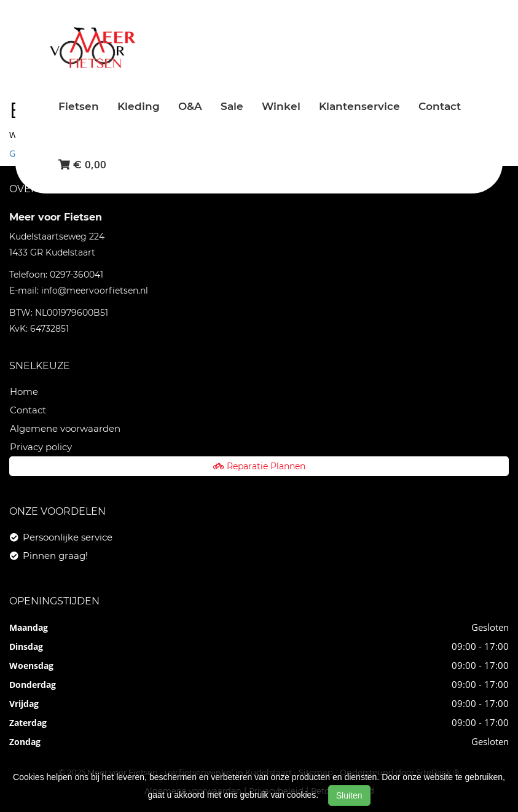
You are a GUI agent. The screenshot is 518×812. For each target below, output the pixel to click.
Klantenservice (359, 106)
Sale (232, 106)
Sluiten (349, 795)
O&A (190, 106)
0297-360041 (77, 275)
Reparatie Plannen (259, 466)
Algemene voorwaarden (65, 428)
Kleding (139, 106)
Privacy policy (41, 447)
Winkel (281, 106)
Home (24, 392)
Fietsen (79, 106)
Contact (440, 106)
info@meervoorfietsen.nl (95, 291)
